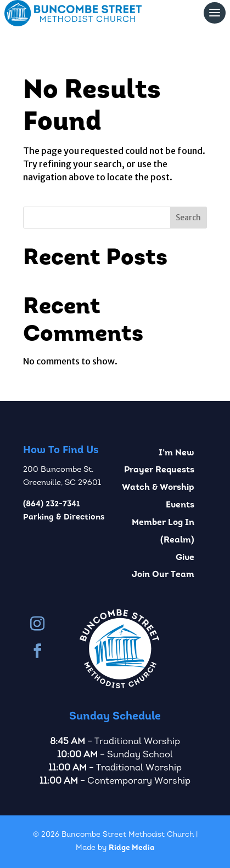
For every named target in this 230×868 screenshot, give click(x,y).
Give (185, 558)
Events (180, 505)
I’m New (176, 453)
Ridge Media (131, 848)
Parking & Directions (64, 518)
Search (188, 218)
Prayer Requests (159, 470)
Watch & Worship (158, 488)
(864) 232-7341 (52, 504)
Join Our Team (163, 575)
